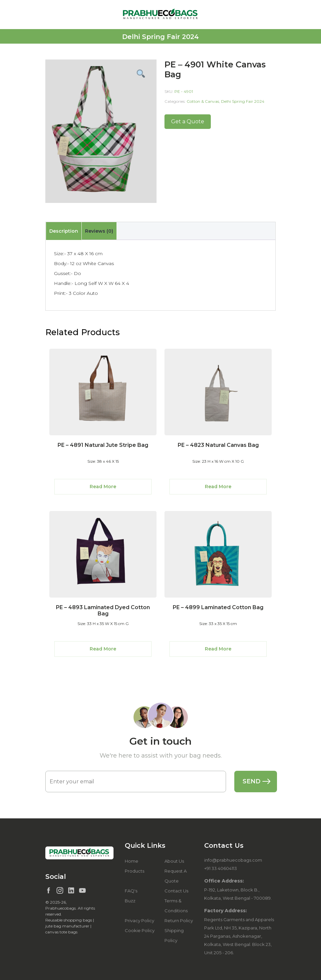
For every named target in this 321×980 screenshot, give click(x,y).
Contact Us (176, 891)
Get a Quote (188, 121)
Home (132, 861)
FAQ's (131, 891)
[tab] (64, 231)
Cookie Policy (140, 930)
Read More (103, 487)
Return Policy (179, 921)
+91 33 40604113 (221, 868)
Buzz (130, 901)
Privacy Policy (139, 921)
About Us (174, 861)
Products (135, 871)
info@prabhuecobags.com (233, 860)
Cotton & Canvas (203, 101)
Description (64, 231)
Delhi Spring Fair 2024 (243, 101)
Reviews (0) (99, 231)
